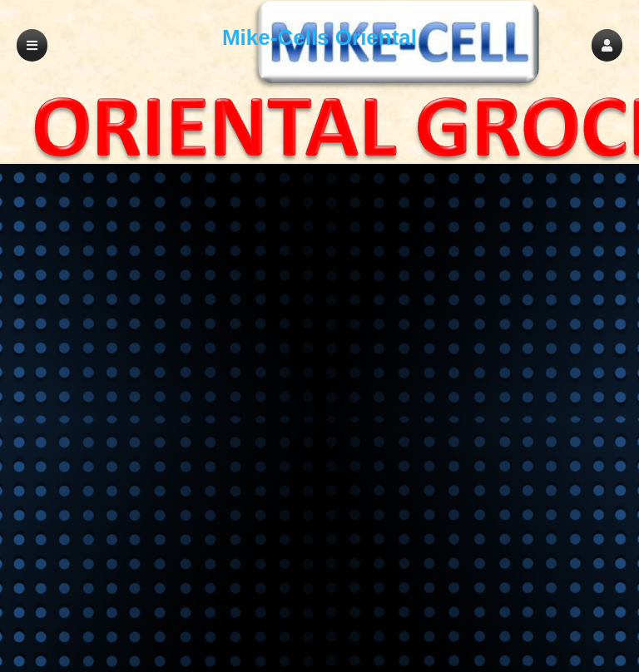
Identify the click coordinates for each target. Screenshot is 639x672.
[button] (607, 45)
